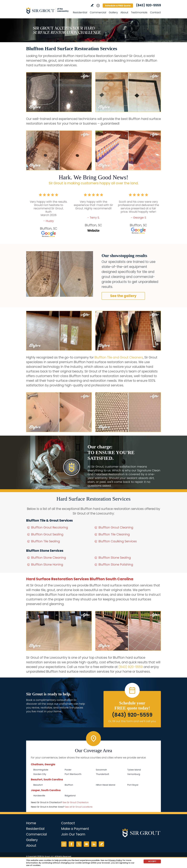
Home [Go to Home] (31, 823)
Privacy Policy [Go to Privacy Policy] (115, 860)
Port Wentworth (73, 774)
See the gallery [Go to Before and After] (123, 296)
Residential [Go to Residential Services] (80, 12)
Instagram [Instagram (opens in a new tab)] (64, 844)
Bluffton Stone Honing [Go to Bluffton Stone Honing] (47, 565)
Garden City (40, 774)
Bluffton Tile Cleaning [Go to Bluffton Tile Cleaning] (114, 534)
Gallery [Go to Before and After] (113, 12)
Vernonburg (134, 774)
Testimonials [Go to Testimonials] (139, 12)
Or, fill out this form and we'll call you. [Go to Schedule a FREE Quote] (132, 721)
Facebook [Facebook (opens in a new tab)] (71, 844)
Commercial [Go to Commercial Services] (98, 12)
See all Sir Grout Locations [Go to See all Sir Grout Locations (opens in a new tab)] (79, 807)
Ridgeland (70, 796)
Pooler (68, 770)
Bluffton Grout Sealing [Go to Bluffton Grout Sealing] (47, 534)
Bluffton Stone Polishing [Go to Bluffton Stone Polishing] (116, 565)
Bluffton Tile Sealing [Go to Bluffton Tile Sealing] (45, 541)
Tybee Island (134, 770)
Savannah (101, 770)
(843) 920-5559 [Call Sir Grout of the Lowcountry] (148, 5)
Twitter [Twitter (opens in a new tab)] (79, 844)
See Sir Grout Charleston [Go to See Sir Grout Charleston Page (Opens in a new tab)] (76, 802)
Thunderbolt (102, 774)
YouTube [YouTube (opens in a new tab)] (86, 844)
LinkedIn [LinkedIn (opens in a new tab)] (94, 844)
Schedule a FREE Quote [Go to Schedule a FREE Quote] (118, 6)
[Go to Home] (48, 10)
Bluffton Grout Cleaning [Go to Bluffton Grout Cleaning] (116, 527)
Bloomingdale (41, 770)
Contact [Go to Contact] (155, 12)
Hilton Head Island (106, 785)
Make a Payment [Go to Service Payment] (75, 829)
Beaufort (38, 785)
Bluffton (69, 785)
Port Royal (133, 785)
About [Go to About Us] (124, 12)
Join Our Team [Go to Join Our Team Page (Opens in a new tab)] (73, 834)
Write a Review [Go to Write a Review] (92, 5)
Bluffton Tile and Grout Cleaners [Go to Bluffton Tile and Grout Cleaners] (119, 357)
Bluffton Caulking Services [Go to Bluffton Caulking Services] (118, 541)
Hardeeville (39, 796)
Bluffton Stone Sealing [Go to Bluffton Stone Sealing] (115, 558)
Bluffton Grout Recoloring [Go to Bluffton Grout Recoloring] (50, 527)
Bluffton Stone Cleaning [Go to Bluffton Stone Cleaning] (49, 558)
